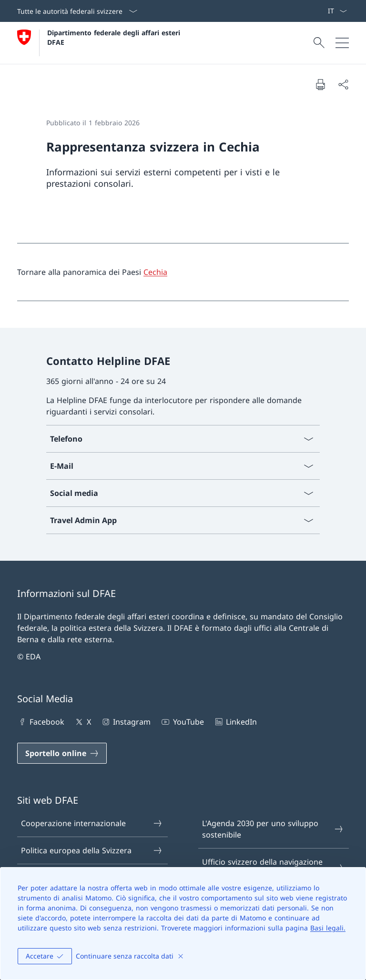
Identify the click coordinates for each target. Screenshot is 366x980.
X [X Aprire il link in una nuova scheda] (82, 722)
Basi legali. (328, 928)
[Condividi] (343, 84)
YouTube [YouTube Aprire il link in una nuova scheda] (182, 722)
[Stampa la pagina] (320, 84)
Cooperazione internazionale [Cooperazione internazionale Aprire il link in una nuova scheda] (92, 823)
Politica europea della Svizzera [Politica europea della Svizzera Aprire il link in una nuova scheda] (92, 850)
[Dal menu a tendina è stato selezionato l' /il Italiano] (337, 11)
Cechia (155, 272)
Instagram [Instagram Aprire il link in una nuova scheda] (126, 722)
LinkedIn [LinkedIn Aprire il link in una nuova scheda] (235, 722)
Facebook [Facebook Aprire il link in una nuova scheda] (41, 722)
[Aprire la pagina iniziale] (100, 43)
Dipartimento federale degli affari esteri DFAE (115, 37)
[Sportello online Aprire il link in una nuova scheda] (62, 753)
